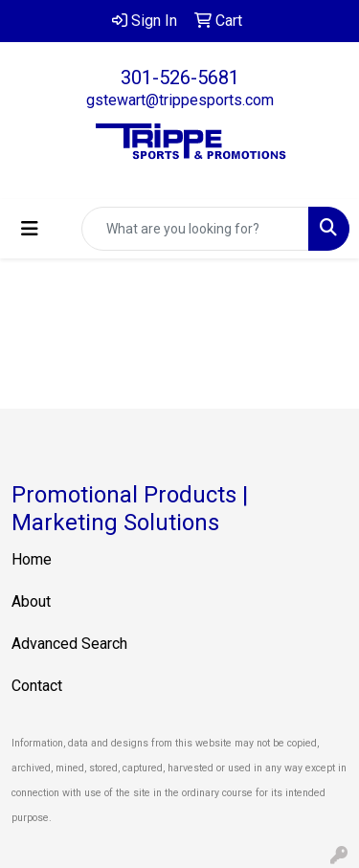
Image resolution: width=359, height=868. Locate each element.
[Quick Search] (195, 229)
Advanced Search (69, 644)
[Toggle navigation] (30, 229)
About (31, 601)
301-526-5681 (180, 78)
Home (32, 559)
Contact (37, 686)
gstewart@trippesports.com (180, 100)
